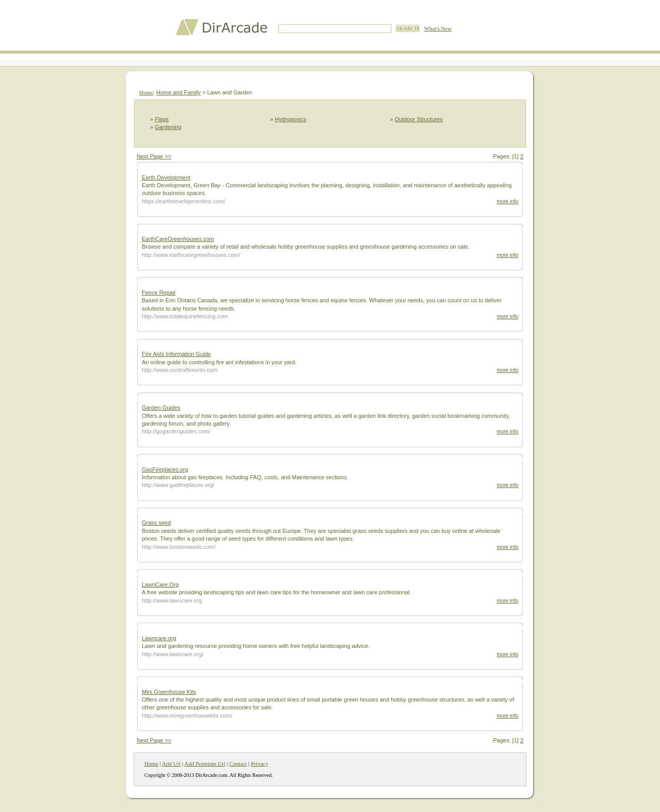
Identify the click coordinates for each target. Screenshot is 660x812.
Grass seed (156, 523)
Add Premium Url (204, 764)
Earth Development (166, 177)
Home (146, 92)
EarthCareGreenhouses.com (178, 239)
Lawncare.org (159, 638)
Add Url (171, 764)
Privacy (260, 764)
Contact (238, 764)
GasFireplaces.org (165, 469)
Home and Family (178, 92)
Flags (162, 119)
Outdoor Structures (419, 119)
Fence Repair (159, 293)
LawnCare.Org (160, 584)
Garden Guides (161, 408)
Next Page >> (154, 156)
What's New (438, 28)
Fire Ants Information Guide (176, 354)
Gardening (168, 127)
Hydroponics (291, 119)
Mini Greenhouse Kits (169, 692)
